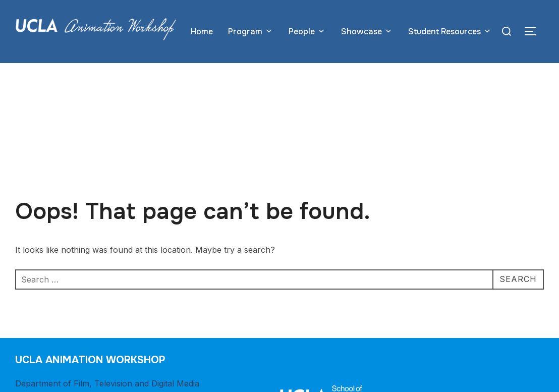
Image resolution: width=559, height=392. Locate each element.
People (307, 32)
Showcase (367, 32)
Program (251, 32)
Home (202, 32)
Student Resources (450, 32)
